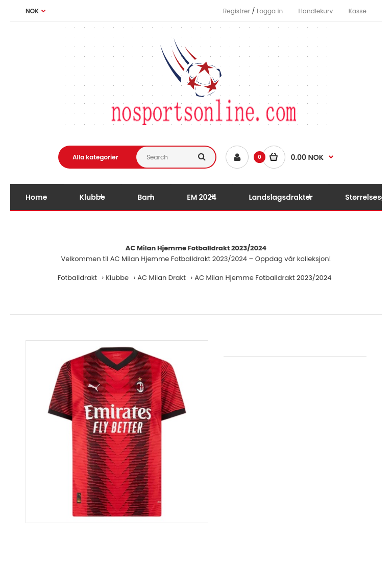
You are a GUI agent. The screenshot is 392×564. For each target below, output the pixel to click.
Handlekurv (316, 11)
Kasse (358, 11)
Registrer (237, 11)
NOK (32, 11)
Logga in (270, 11)
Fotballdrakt (77, 278)
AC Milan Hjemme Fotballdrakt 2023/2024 (263, 278)
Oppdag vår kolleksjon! (293, 259)
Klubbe (117, 278)
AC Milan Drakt (162, 278)
